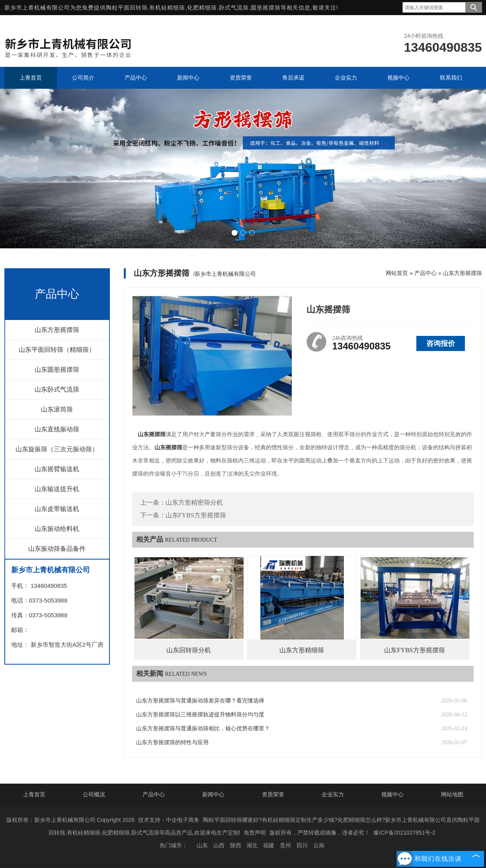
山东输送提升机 (57, 489)
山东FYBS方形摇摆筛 (196, 515)
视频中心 (392, 794)
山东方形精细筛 (302, 650)
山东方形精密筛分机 (194, 502)
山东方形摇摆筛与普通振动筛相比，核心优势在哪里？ (203, 729)
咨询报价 (441, 343)
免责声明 (255, 833)
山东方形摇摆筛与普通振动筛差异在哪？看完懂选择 (200, 701)
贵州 (285, 845)
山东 (202, 845)
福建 (269, 845)
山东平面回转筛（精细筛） (57, 350)
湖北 (252, 845)
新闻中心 (213, 794)
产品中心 (425, 273)
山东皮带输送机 (57, 509)
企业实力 (333, 794)
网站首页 (397, 273)
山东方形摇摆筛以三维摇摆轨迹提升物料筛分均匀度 (200, 715)
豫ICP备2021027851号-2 (404, 833)
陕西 (236, 845)
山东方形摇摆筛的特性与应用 (172, 742)
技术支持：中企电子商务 (169, 820)
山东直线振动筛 (57, 429)
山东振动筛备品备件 (57, 549)
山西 (219, 845)
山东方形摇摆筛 (57, 330)
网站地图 (452, 794)
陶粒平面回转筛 (127, 8)
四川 (302, 845)
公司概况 (94, 794)
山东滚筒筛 (57, 409)
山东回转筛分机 (189, 650)
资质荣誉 (273, 794)
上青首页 (34, 794)
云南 (319, 845)
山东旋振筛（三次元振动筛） (57, 449)
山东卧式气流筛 (57, 389)
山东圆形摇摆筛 (57, 370)
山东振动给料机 (57, 529)
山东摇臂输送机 (57, 469)
